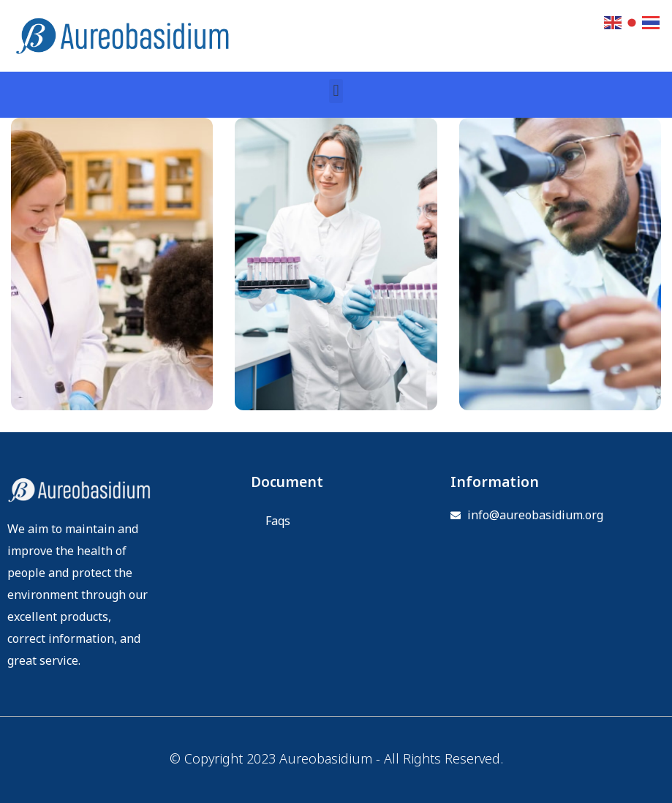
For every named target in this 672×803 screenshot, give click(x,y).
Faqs (278, 521)
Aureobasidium (326, 759)
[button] (336, 91)
